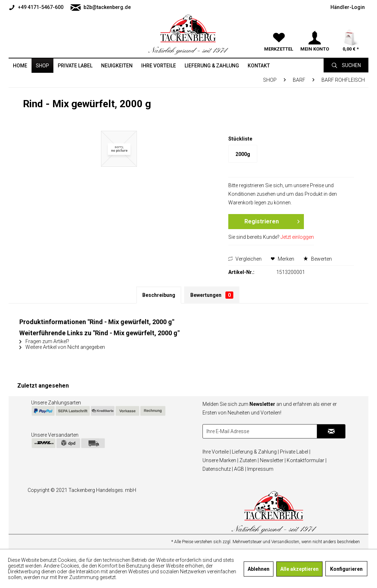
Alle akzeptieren (299, 569)
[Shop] (42, 66)
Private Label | (295, 452)
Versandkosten (285, 542)
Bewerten (318, 259)
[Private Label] (75, 66)
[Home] (20, 66)
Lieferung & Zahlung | (255, 452)
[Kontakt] (259, 66)
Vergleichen (245, 259)
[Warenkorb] (350, 29)
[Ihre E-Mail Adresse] (260, 431)
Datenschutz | (218, 469)
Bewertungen (212, 295)
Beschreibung (159, 295)
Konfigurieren (346, 569)
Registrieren (272, 220)
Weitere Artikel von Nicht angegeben (62, 347)
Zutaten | (249, 460)
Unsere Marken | (220, 460)
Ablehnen (259, 569)
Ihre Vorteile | (217, 452)
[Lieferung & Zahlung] (212, 66)
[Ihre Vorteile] (159, 66)
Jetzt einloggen (297, 237)
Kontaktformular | (307, 460)
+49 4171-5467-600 (36, 8)
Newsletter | (273, 460)
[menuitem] (38, 7)
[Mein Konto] (315, 29)
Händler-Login (348, 7)
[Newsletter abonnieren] (331, 431)
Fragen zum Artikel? (44, 341)
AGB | (240, 469)
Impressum (260, 469)
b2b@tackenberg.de (101, 8)
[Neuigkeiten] (117, 66)
